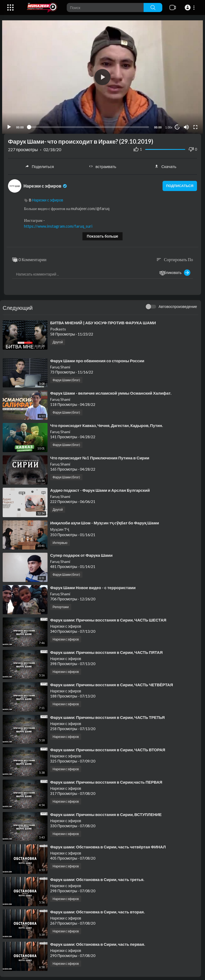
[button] (190, 7)
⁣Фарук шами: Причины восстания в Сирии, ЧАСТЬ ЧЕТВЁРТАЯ (112, 682)
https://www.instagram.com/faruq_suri (58, 224)
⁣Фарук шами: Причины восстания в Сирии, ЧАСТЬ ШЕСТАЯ (108, 618)
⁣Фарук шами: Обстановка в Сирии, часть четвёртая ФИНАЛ (108, 845)
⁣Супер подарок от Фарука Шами (81, 553)
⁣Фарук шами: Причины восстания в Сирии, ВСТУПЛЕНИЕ (106, 812)
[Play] (11, 125)
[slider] (89, 125)
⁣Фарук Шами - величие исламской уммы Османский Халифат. (111, 391)
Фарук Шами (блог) (66, 378)
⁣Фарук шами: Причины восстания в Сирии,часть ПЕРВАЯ (106, 780)
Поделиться (40, 164)
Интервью (60, 540)
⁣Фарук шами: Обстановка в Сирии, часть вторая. (97, 909)
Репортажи (61, 605)
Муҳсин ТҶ (60, 527)
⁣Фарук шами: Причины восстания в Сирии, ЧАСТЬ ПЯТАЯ (106, 650)
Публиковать (175, 270)
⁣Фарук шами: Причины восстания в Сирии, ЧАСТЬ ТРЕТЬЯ (107, 715)
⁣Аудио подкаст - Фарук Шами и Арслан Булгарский (100, 488)
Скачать (166, 164)
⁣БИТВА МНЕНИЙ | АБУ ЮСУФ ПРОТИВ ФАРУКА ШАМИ (103, 321)
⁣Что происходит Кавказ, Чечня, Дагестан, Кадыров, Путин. (107, 423)
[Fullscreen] (194, 125)
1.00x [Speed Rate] (167, 125)
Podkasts (58, 327)
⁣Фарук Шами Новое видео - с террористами (93, 585)
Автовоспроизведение (178, 304)
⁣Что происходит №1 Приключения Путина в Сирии (100, 456)
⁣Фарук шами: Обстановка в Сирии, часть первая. (98, 942)
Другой (58, 340)
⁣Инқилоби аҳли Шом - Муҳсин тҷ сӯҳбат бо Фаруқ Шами (105, 520)
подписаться (177, 184)
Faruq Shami (60, 365)
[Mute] (184, 125)
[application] (102, 76)
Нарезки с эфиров (46, 183)
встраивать (103, 164)
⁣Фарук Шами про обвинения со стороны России (97, 358)
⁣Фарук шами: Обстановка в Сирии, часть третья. (97, 877)
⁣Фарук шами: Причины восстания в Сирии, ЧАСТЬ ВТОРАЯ (108, 747)
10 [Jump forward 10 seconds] (176, 125)
